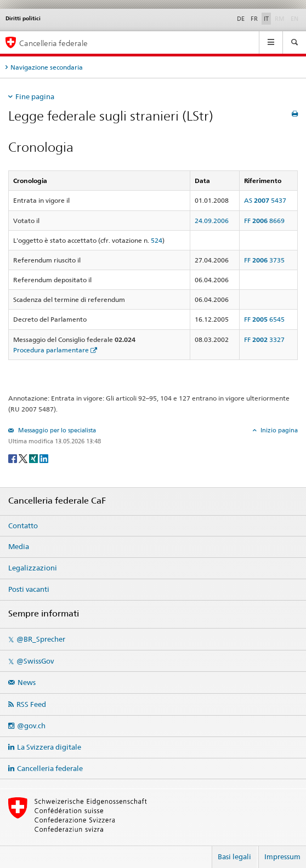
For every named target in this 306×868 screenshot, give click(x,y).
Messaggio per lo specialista (56, 430)
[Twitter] (24, 458)
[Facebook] (13, 458)
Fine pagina (35, 96)
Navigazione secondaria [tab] (47, 67)
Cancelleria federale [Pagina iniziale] (53, 43)
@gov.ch (31, 726)
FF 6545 (264, 319)
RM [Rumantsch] (280, 19)
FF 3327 (264, 339)
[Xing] (34, 458)
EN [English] (294, 19)
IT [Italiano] (266, 19)
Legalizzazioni (33, 568)
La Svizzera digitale (49, 747)
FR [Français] (254, 19)
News (27, 682)
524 (157, 240)
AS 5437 (265, 200)
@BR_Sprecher (41, 639)
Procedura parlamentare (51, 350)
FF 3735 (264, 260)
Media (19, 546)
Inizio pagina (278, 430)
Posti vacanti (29, 589)
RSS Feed (31, 704)
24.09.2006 (212, 221)
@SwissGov (35, 661)
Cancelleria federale (50, 768)
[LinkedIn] (44, 458)
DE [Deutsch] (241, 19)
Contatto (23, 526)
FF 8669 (264, 221)
